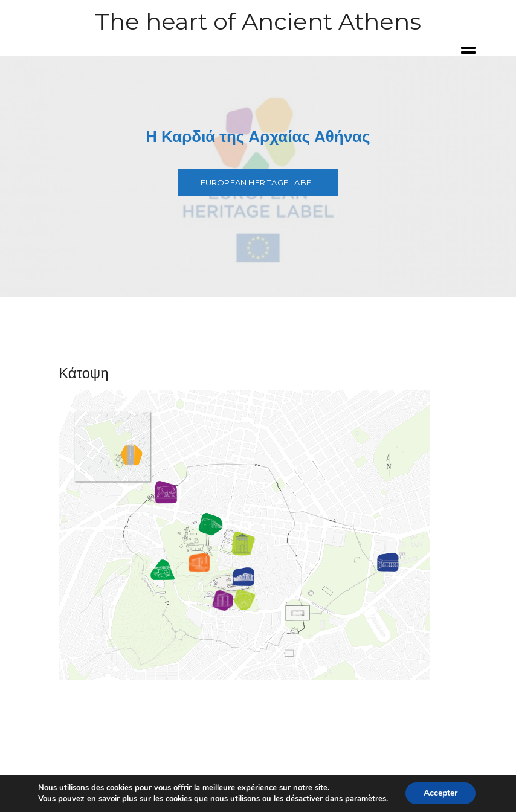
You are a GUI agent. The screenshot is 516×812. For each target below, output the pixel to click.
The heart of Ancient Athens (258, 21)
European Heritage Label (258, 182)
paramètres (366, 799)
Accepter (440, 793)
